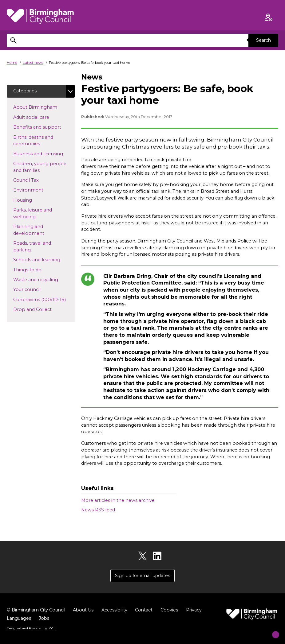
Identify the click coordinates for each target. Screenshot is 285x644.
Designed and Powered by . (31, 628)
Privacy (198, 610)
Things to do (37, 270)
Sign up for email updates (143, 576)
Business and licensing (44, 154)
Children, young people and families (40, 167)
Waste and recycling (44, 280)
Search (263, 40)
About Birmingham (44, 107)
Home (12, 63)
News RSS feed (98, 510)
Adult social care (41, 117)
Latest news (33, 63)
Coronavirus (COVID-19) (44, 300)
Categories (25, 91)
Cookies (173, 610)
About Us (85, 610)
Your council (37, 290)
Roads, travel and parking (32, 247)
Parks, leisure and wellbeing (34, 214)
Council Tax (36, 180)
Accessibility (117, 610)
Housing (32, 200)
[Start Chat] (271, 630)
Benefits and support (44, 127)
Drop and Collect (42, 309)
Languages (19, 619)
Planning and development (39, 231)
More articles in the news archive (118, 500)
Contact (147, 610)
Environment (38, 190)
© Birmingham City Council (37, 610)
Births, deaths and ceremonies (36, 141)
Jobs (44, 619)
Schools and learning (44, 260)
